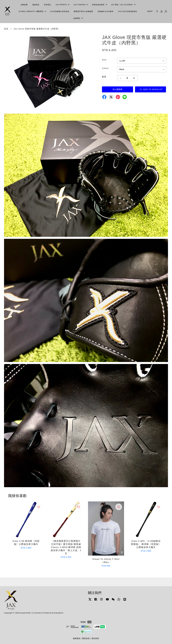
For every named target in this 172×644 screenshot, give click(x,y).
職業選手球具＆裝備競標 (83, 11)
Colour (105, 68)
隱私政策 (86, 638)
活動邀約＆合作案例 (105, 11)
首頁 (6, 29)
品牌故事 (24, 5)
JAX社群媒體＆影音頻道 (60, 11)
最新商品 (36, 5)
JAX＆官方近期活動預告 (128, 11)
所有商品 (47, 5)
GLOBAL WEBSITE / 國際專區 (32, 11)
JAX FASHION (81, 5)
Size (104, 60)
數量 (104, 77)
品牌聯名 (78, 18)
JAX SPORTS (62, 5)
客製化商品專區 (100, 5)
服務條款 (77, 638)
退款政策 (95, 638)
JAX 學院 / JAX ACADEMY (123, 5)
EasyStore (59, 613)
